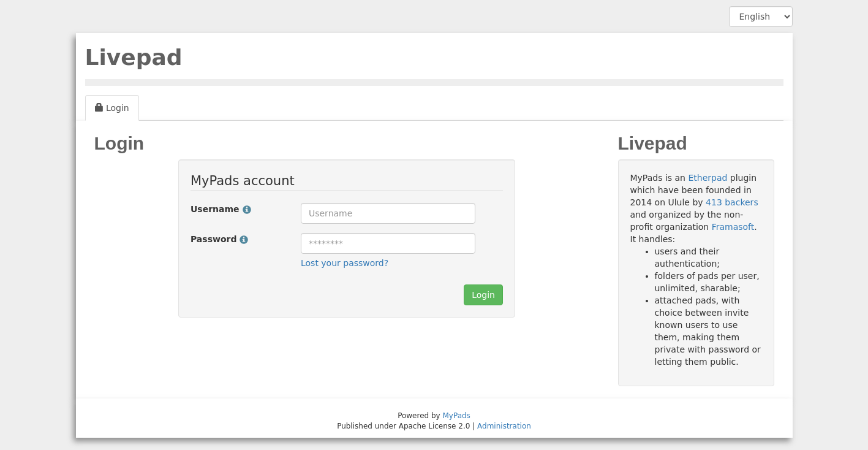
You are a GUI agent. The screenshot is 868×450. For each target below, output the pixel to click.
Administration (504, 426)
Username (221, 209)
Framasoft (733, 227)
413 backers (732, 202)
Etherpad (708, 178)
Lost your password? (345, 263)
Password (219, 239)
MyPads (457, 416)
